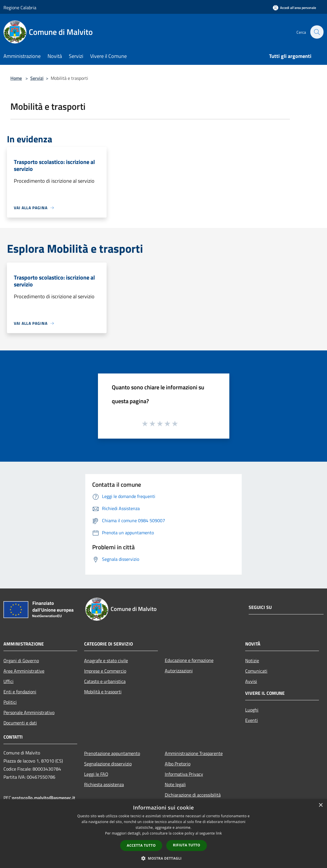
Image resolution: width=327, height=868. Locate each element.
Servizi (37, 78)
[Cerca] (317, 32)
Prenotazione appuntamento (112, 753)
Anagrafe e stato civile (106, 661)
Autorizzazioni (179, 671)
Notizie (252, 661)
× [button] (321, 805)
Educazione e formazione (189, 660)
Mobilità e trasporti (103, 692)
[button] (164, 858)
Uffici (8, 681)
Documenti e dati (20, 723)
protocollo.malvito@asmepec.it (44, 798)
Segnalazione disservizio (108, 764)
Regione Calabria (20, 7)
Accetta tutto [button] (141, 845)
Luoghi (252, 710)
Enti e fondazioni (20, 692)
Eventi (252, 720)
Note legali (175, 784)
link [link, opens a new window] (219, 833)
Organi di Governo (21, 661)
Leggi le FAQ (96, 774)
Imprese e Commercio (105, 671)
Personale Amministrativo (29, 712)
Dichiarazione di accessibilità (193, 795)
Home (16, 78)
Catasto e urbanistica (105, 681)
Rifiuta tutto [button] (187, 845)
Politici (10, 702)
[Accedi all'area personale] (294, 8)
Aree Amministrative (24, 671)
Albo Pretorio (178, 764)
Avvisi (251, 681)
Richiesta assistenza (104, 784)
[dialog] (163, 834)
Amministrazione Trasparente (194, 753)
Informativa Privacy (184, 774)
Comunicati (256, 671)
